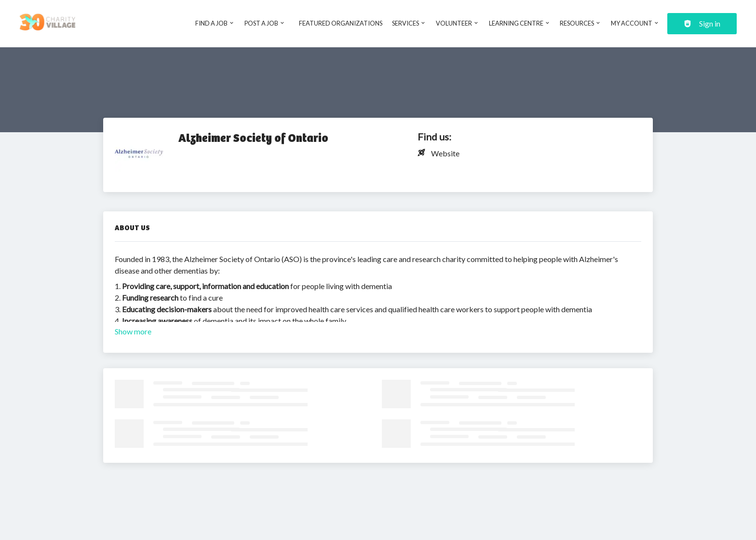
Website (445, 153)
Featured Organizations (341, 23)
